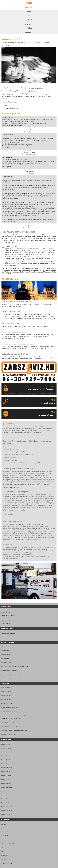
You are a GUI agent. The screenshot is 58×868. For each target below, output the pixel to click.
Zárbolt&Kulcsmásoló (6, 863)
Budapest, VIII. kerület (7, 772)
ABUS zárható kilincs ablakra (8, 734)
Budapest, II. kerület (6, 748)
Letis (29, 12)
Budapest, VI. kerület (6, 764)
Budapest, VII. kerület (6, 768)
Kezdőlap (29, 8)
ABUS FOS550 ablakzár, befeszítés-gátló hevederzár (14, 731)
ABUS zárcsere (5, 647)
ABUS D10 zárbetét (6, 692)
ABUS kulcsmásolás (6, 662)
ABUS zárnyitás (5, 651)
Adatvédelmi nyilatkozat (7, 637)
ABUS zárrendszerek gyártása (9, 670)
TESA (2, 848)
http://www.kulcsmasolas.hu (30, 540)
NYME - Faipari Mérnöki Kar (8, 844)
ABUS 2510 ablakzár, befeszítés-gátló (11, 707)
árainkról (31, 88)
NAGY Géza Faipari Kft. (7, 836)
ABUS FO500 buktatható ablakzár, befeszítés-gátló (14, 715)
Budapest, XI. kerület (6, 779)
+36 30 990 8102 (5, 618)
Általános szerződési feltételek (9, 633)
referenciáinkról (39, 88)
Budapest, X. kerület (6, 775)
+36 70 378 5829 (5, 623)
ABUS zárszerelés (6, 655)
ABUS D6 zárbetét (6, 688)
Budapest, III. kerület (6, 752)
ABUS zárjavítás (5, 658)
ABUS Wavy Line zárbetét (7, 703)
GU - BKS (3, 859)
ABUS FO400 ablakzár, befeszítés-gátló (11, 719)
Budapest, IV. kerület (6, 756)
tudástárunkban (32, 91)
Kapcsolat (29, 32)
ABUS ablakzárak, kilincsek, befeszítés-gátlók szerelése (15, 666)
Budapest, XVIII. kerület (7, 803)
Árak (29, 16)
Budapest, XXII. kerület (7, 814)
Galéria (29, 28)
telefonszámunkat (7, 94)
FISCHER (3, 840)
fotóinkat (13, 91)
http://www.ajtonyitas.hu (17, 510)
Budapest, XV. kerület (6, 795)
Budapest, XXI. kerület (7, 811)
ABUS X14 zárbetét (6, 695)
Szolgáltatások (29, 20)
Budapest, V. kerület (6, 760)
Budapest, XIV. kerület (7, 791)
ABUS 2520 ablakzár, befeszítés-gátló (11, 711)
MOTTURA (4, 824)
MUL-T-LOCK (4, 832)
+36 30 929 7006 (5, 612)
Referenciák (29, 24)
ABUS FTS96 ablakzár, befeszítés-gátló (11, 727)
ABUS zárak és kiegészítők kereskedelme (12, 678)
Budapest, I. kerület (6, 744)
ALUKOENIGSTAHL (6, 855)
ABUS (2, 828)
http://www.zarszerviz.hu (11, 487)
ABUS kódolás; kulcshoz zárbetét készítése (12, 674)
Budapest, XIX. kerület (7, 807)
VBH (2, 851)
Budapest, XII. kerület (6, 783)
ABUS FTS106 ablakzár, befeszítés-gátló (11, 723)
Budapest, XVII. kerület (7, 799)
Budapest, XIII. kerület (7, 787)
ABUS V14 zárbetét (6, 699)
